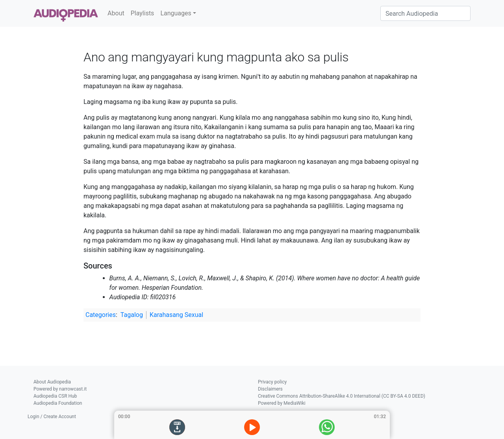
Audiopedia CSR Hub (55, 396)
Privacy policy (272, 382)
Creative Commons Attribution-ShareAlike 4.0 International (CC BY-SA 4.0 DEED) (342, 396)
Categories (101, 315)
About (116, 13)
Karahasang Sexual (176, 315)
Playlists (143, 13)
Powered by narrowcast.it (60, 389)
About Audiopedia (52, 382)
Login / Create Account (52, 417)
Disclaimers (270, 389)
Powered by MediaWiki (282, 403)
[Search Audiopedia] (425, 13)
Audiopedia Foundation (58, 403)
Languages (176, 13)
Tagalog (132, 315)
